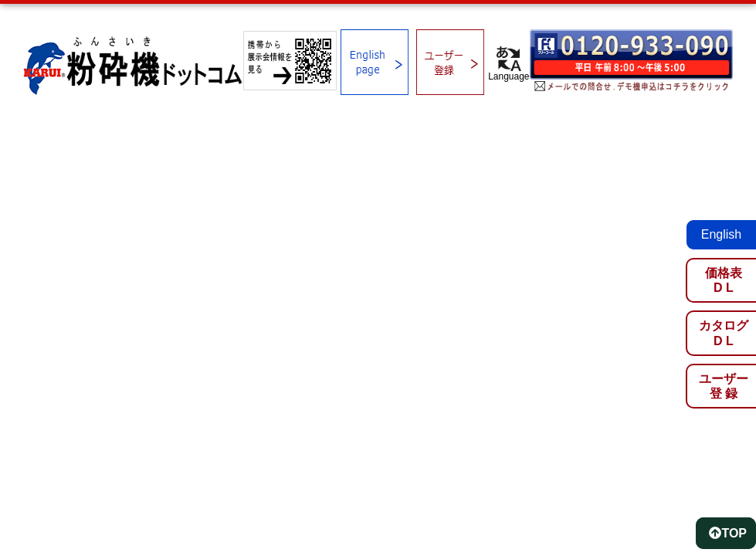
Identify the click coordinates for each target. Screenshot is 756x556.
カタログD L (724, 333)
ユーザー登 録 (724, 386)
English (721, 234)
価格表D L (724, 280)
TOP (728, 533)
